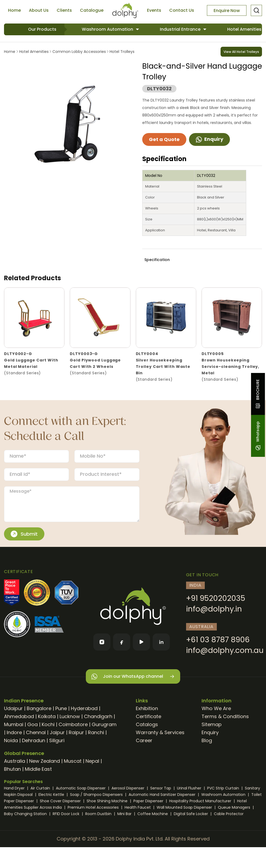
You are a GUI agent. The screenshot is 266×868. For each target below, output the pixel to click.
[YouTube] (141, 642)
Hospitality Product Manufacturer (201, 801)
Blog (207, 740)
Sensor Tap (161, 788)
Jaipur (57, 732)
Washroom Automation (108, 29)
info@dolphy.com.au (225, 650)
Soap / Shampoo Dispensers (97, 795)
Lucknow (70, 716)
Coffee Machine (153, 814)
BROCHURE (258, 394)
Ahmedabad (19, 716)
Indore (14, 732)
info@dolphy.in (214, 609)
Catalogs (147, 724)
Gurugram (104, 724)
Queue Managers (235, 807)
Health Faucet (138, 807)
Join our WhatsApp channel (133, 677)
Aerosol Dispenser (128, 788)
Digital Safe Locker (191, 814)
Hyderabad (84, 708)
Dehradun (34, 740)
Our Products (42, 29)
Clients (64, 10)
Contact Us (182, 10)
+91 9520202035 (216, 598)
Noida (11, 740)
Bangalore (39, 708)
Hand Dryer (15, 788)
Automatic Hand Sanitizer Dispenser (163, 795)
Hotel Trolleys (122, 52)
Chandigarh (98, 716)
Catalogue (92, 10)
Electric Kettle (52, 795)
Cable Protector (229, 814)
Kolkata (47, 716)
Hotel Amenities (34, 52)
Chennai (36, 732)
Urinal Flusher (190, 788)
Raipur (76, 732)
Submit (24, 534)
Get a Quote (164, 139)
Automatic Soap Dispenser (81, 788)
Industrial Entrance (181, 29)
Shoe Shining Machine (108, 801)
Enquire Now (227, 11)
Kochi (48, 724)
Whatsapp (258, 436)
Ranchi (96, 732)
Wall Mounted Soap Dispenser (185, 807)
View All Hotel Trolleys (241, 52)
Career (144, 740)
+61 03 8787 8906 (218, 640)
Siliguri (57, 740)
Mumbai (14, 724)
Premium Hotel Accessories (94, 807)
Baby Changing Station (26, 814)
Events (154, 10)
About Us (39, 10)
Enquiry (209, 139)
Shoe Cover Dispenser (61, 801)
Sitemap (212, 724)
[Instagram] (102, 642)
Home (14, 10)
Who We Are (216, 708)
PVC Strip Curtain (224, 788)
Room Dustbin (99, 814)
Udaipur (13, 708)
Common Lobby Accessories (79, 52)
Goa (32, 724)
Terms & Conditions (225, 716)
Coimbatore (73, 724)
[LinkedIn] (161, 642)
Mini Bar (125, 814)
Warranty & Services (160, 732)
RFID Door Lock (67, 814)
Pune (61, 708)
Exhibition (147, 708)
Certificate (149, 716)
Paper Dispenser (149, 801)
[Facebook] (122, 642)
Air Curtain (41, 788)
